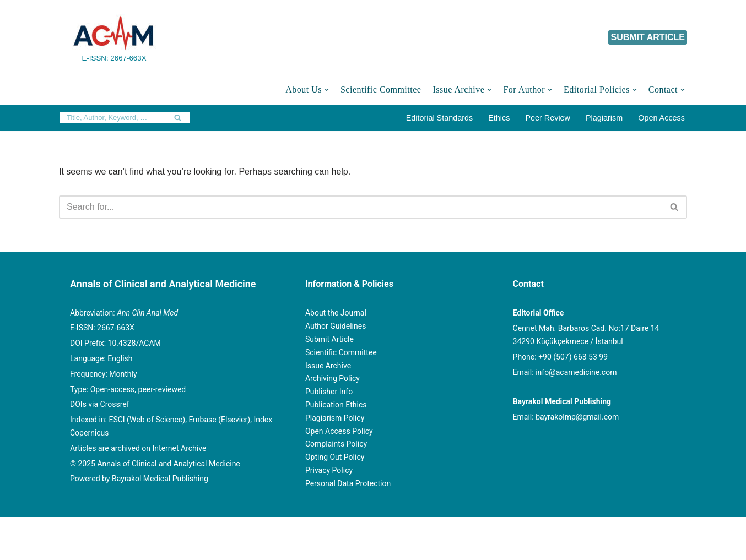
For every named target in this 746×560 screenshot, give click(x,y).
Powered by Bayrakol (341, 531)
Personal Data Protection (348, 483)
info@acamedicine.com (576, 372)
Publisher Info (329, 392)
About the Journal (336, 313)
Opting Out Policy (335, 457)
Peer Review (548, 118)
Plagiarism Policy (335, 418)
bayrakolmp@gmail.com (577, 417)
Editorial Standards (440, 118)
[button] (327, 90)
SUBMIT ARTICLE (648, 37)
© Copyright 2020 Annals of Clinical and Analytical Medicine (175, 531)
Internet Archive (180, 448)
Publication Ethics (336, 405)
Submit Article (329, 339)
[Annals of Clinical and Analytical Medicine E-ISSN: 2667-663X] (114, 37)
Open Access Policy (339, 431)
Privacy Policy (329, 470)
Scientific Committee (381, 89)
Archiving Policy (333, 378)
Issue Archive (328, 366)
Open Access (661, 118)
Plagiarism (604, 118)
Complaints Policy (336, 444)
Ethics (499, 118)
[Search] (112, 118)
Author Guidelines (336, 326)
